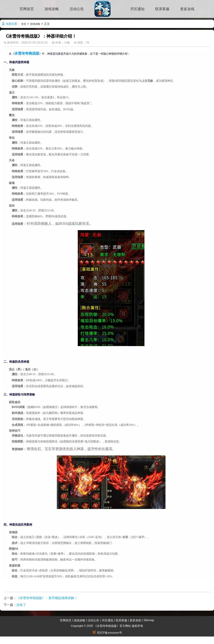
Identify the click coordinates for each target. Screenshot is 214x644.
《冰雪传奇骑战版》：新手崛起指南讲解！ (47, 598)
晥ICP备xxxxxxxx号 (110, 633)
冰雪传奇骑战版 (27, 53)
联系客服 (162, 9)
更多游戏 (187, 9)
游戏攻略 (52, 9)
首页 (24, 24)
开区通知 (137, 9)
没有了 (21, 605)
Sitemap (149, 620)
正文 (47, 24)
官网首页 (27, 9)
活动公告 (77, 9)
